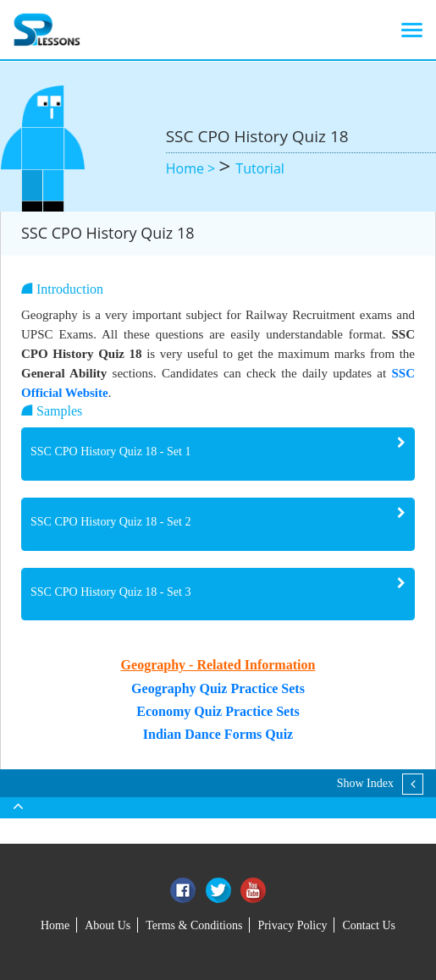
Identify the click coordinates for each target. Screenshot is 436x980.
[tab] (218, 454)
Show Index (365, 783)
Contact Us (369, 925)
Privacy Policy (292, 925)
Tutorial (259, 168)
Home (55, 925)
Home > (193, 168)
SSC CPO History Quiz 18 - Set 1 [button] (110, 451)
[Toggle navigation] (412, 30)
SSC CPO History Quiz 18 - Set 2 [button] (110, 522)
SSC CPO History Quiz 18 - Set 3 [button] (110, 592)
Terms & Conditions (194, 925)
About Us (108, 925)
